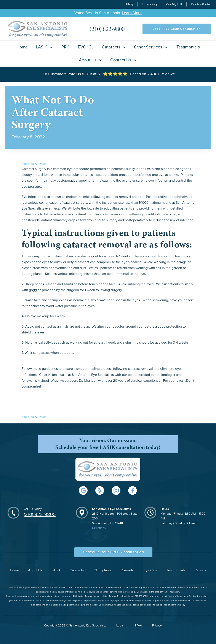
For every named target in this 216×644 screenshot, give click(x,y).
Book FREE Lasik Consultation (177, 29)
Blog (130, 4)
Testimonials (188, 47)
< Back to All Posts (34, 164)
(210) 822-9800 (40, 515)
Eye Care (151, 570)
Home (22, 47)
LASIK (56, 570)
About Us (35, 570)
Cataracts (77, 570)
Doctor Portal (201, 4)
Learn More (132, 13)
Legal (120, 626)
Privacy (157, 626)
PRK (65, 47)
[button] (45, 47)
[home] (38, 29)
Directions (99, 528)
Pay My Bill (174, 4)
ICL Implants (102, 570)
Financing (149, 4)
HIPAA (138, 626)
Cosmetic (128, 570)
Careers (200, 570)
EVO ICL (86, 47)
